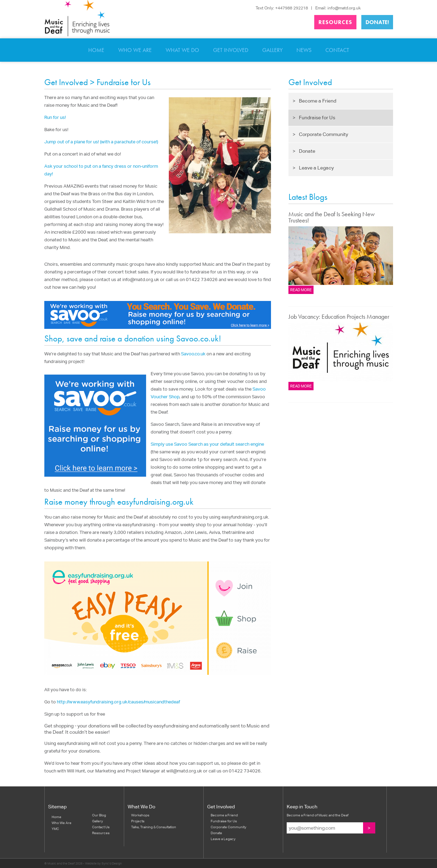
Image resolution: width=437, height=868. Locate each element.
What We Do (182, 50)
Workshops (140, 815)
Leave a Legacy (313, 168)
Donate (304, 151)
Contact (337, 50)
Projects (138, 821)
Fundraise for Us (314, 118)
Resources (335, 22)
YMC (55, 829)
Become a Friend (314, 101)
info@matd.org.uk (344, 8)
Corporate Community (320, 134)
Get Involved (231, 50)
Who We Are (135, 50)
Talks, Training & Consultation (154, 827)
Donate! (377, 22)
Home (96, 50)
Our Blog (99, 815)
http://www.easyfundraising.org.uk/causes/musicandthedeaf (118, 702)
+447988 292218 (292, 8)
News (304, 50)
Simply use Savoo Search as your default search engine (207, 444)
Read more (301, 290)
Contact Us (101, 827)
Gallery (272, 50)
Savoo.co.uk (193, 354)
